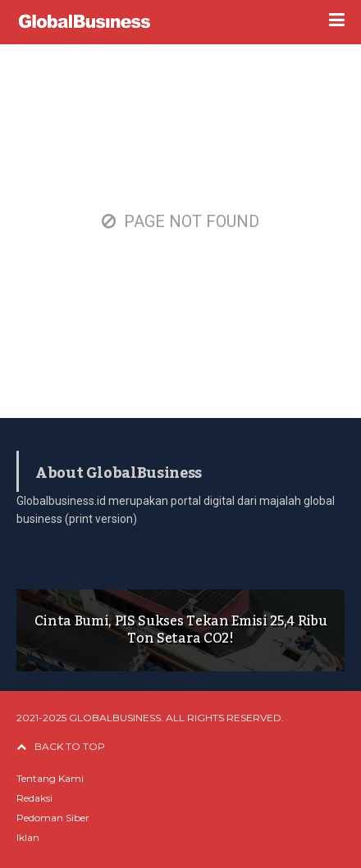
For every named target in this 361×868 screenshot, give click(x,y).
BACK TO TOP (61, 746)
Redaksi (34, 798)
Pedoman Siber (53, 818)
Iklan (28, 837)
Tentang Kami (50, 778)
